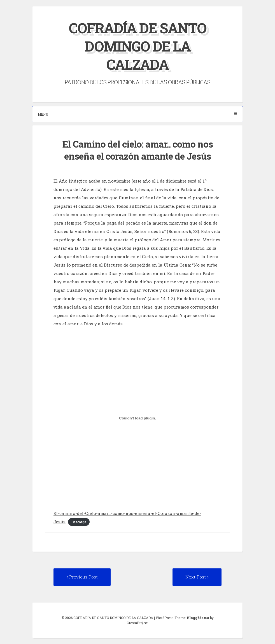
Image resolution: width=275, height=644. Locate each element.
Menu (137, 114)
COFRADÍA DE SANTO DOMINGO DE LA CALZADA (138, 46)
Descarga (79, 522)
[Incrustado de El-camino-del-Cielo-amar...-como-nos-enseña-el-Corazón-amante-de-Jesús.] (137, 418)
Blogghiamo (198, 618)
